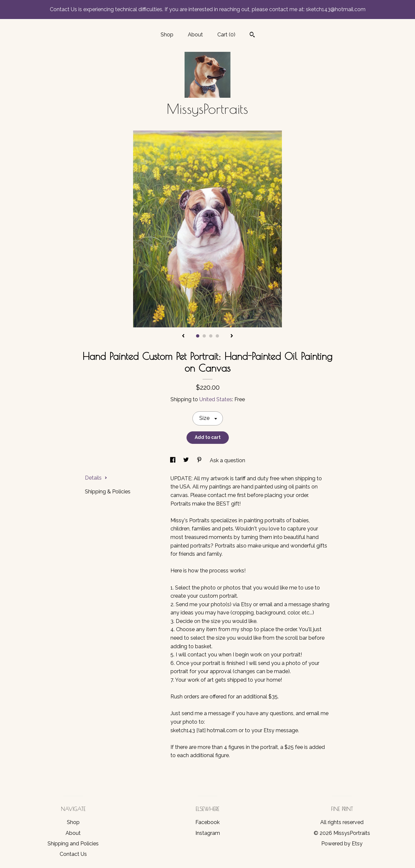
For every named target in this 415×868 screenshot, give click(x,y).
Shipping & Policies (108, 492)
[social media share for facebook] (173, 460)
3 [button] (211, 336)
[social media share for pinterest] (200, 460)
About (195, 35)
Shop (167, 35)
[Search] (252, 35)
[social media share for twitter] (187, 460)
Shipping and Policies (73, 844)
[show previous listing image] (183, 336)
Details (96, 478)
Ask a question (227, 460)
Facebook (207, 822)
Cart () (226, 35)
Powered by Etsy (342, 844)
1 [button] (198, 336)
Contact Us (73, 854)
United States (216, 399)
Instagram (208, 833)
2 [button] (204, 336)
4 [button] (217, 336)
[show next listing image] (232, 336)
